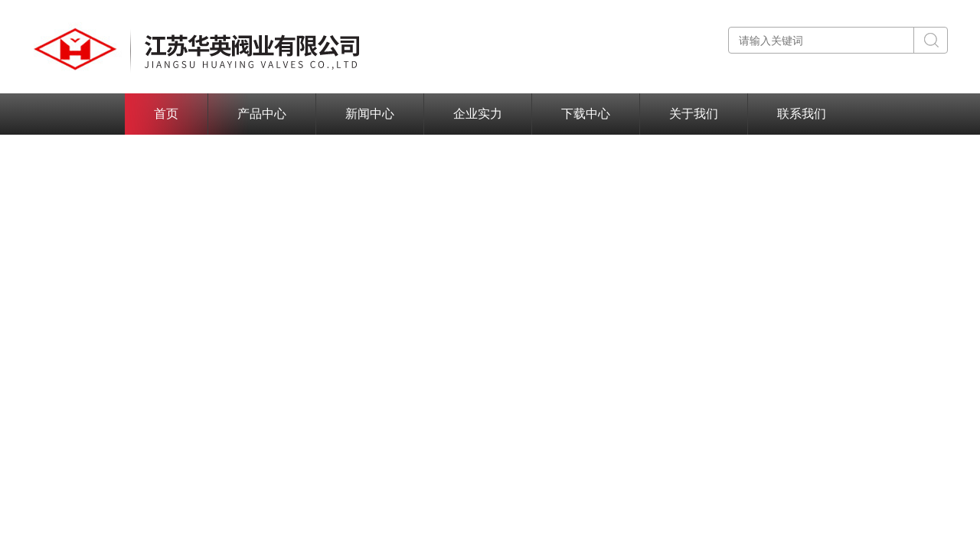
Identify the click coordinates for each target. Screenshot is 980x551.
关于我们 (694, 114)
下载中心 (586, 114)
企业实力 (478, 114)
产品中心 (262, 114)
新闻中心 (370, 114)
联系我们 (802, 114)
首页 (166, 114)
